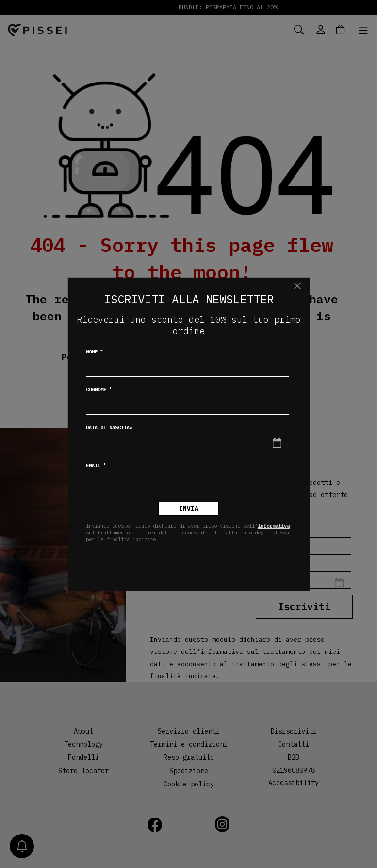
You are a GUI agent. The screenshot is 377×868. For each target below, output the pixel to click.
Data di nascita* (109, 427)
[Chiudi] (298, 286)
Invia (189, 509)
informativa (274, 526)
